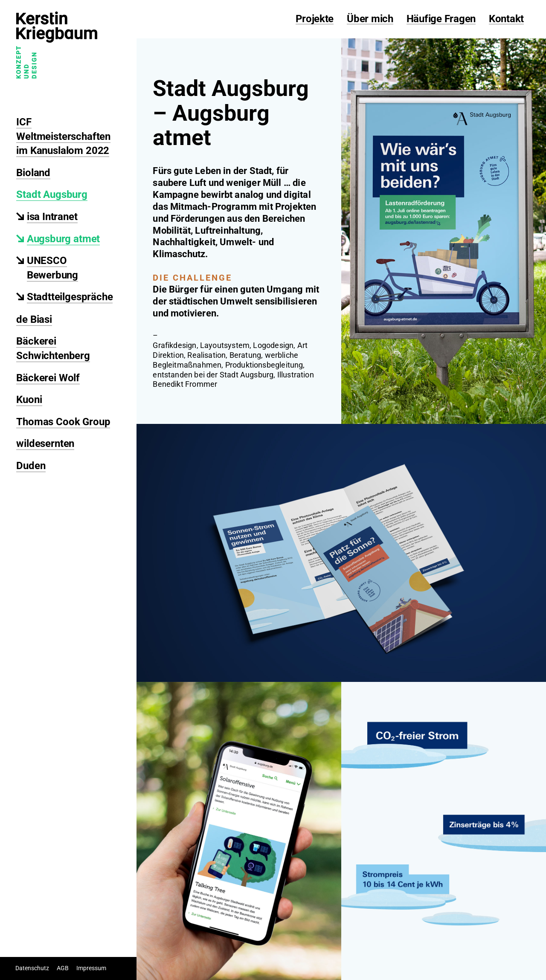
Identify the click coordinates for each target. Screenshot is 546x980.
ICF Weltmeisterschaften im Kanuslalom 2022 (63, 136)
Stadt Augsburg (52, 194)
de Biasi (34, 319)
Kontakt (506, 19)
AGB (63, 968)
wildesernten (45, 444)
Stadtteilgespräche (70, 297)
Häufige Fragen (441, 19)
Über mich (370, 19)
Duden (31, 466)
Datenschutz (32, 968)
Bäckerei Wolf (48, 378)
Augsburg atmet (63, 239)
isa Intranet (52, 217)
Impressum (91, 968)
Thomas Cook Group (63, 422)
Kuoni (29, 400)
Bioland (33, 173)
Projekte (315, 19)
